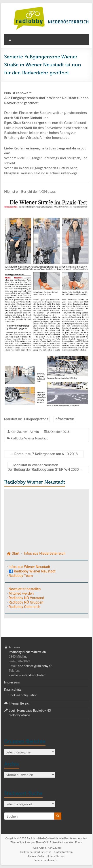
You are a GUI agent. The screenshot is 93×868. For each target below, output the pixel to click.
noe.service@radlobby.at (35, 666)
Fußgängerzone (36, 419)
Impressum (12, 682)
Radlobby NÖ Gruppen (26, 602)
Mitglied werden (21, 593)
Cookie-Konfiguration (23, 695)
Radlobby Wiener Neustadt (29, 438)
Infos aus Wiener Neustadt (29, 567)
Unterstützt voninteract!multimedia (50, 858)
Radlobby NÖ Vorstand (26, 598)
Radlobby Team (21, 576)
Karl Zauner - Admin (25, 432)
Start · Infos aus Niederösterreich (36, 553)
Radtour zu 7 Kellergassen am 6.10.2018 (44, 454)
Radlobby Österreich (24, 607)
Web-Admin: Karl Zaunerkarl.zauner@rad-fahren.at (41, 850)
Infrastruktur (64, 419)
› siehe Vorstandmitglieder (27, 675)
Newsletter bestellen (25, 589)
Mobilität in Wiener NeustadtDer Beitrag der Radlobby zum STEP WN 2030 (45, 467)
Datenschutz (13, 689)
